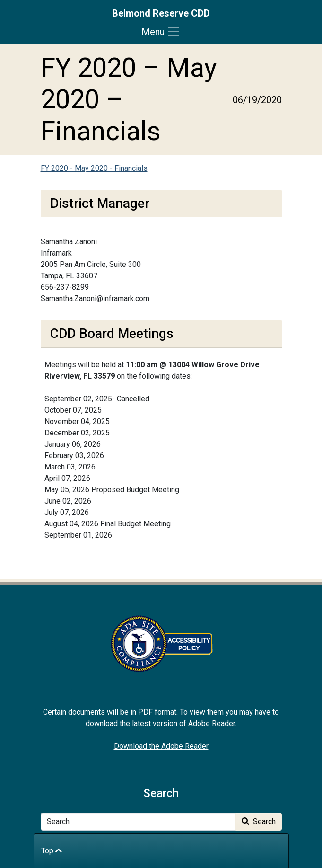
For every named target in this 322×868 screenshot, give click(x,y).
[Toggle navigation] (161, 32)
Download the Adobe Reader (161, 746)
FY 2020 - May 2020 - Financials (94, 168)
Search (259, 821)
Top (52, 851)
